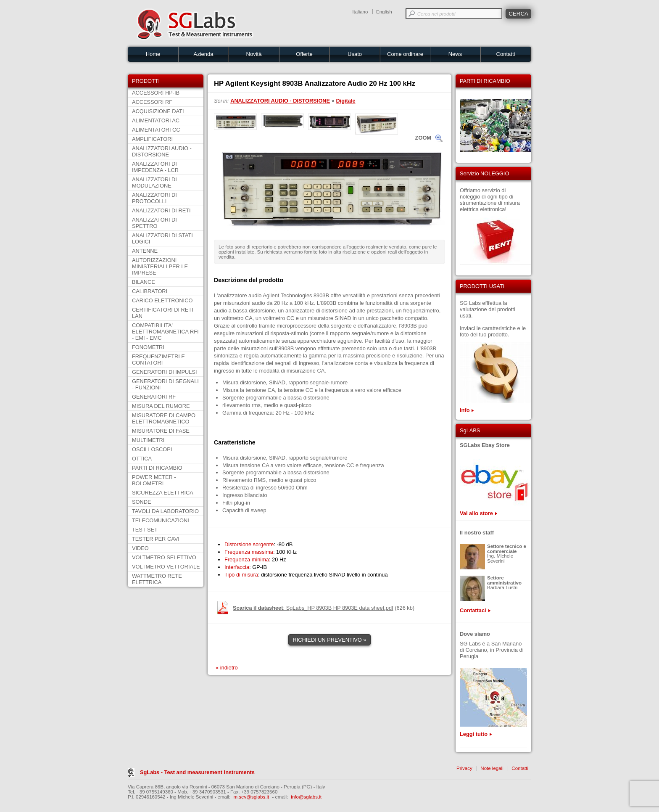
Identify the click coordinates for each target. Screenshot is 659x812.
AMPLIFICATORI (152, 139)
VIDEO (140, 548)
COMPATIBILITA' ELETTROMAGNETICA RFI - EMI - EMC (165, 332)
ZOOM (423, 138)
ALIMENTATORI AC (156, 120)
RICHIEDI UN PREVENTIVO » (330, 640)
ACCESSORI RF (152, 102)
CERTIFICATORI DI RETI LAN (163, 313)
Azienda (204, 54)
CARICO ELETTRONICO (162, 300)
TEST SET (145, 530)
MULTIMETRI (148, 440)
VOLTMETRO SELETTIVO (164, 557)
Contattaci (473, 610)
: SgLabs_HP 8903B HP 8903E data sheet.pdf (313, 608)
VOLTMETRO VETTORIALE (166, 567)
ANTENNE (145, 251)
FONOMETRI (148, 347)
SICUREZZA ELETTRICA (163, 493)
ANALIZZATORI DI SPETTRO (154, 223)
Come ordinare (405, 54)
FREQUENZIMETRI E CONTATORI (158, 360)
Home (153, 54)
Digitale (345, 101)
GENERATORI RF (154, 397)
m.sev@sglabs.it (252, 797)
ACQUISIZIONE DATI (158, 111)
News (455, 54)
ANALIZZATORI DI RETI (161, 210)
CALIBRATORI (150, 291)
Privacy (464, 768)
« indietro (227, 668)
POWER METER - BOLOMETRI (154, 480)
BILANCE (144, 282)
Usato (355, 54)
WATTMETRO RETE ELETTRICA (157, 579)
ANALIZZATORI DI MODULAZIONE (154, 183)
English (384, 12)
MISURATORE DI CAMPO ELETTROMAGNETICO (164, 418)
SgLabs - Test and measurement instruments (197, 772)
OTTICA (142, 459)
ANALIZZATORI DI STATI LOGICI (162, 238)
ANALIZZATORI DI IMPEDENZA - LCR (155, 167)
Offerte (304, 54)
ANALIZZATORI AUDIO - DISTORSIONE (162, 151)
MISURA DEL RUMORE (161, 406)
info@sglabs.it (306, 797)
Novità (254, 54)
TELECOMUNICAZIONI (161, 520)
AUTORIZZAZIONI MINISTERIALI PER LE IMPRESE (160, 266)
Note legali (492, 768)
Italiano (360, 12)
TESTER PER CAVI (156, 539)
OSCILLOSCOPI (152, 449)
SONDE (142, 502)
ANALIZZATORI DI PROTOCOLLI (154, 198)
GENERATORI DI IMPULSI (165, 372)
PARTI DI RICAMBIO (157, 468)
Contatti (506, 54)
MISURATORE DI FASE (161, 431)
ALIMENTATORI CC (156, 130)
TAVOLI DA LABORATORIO (165, 511)
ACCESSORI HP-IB (156, 93)
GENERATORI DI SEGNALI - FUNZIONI (165, 384)
